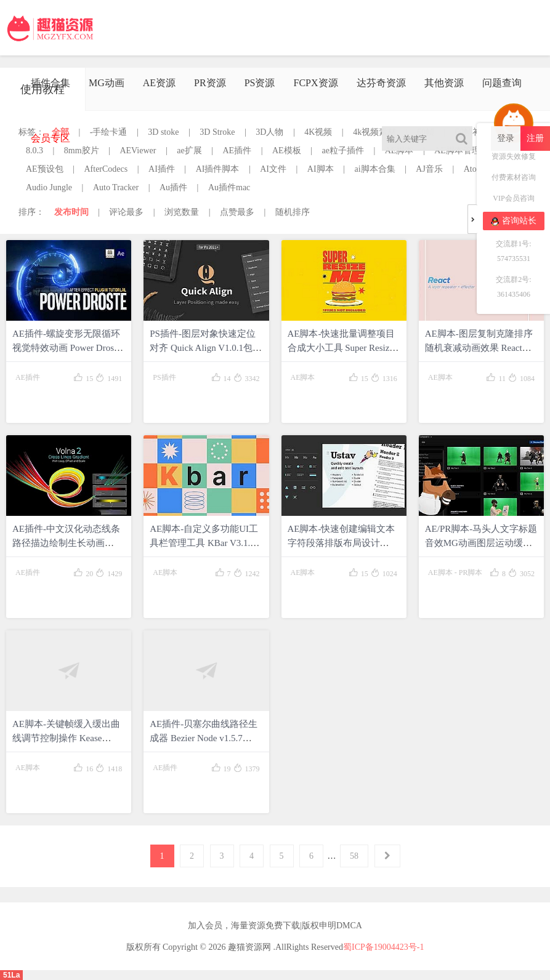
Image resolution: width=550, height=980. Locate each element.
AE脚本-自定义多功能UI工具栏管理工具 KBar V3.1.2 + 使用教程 (206, 543)
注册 (535, 138)
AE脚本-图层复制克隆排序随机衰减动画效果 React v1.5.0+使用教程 (479, 348)
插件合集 (51, 83)
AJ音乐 (429, 169)
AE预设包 (45, 169)
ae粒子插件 (342, 151)
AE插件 (237, 151)
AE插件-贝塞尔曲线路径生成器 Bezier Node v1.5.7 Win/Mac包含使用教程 (204, 738)
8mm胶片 (82, 151)
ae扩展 (189, 151)
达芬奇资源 (381, 83)
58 (354, 856)
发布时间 (71, 212)
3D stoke (163, 132)
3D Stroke (217, 132)
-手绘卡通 (109, 132)
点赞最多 (237, 212)
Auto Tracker (116, 187)
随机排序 (293, 212)
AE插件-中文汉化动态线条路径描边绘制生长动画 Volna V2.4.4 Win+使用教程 (67, 543)
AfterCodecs (106, 169)
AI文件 (273, 169)
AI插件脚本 (218, 169)
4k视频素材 (374, 132)
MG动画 (107, 83)
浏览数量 (182, 212)
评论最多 (126, 212)
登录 (506, 138)
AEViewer (138, 151)
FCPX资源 (315, 83)
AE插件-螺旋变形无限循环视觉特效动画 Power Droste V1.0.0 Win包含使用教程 (67, 348)
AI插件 (162, 169)
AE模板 (287, 151)
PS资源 (260, 83)
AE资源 (159, 83)
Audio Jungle (49, 187)
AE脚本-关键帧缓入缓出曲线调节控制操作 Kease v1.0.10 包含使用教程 (66, 738)
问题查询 (502, 83)
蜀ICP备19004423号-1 (383, 947)
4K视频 (318, 132)
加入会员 (205, 926)
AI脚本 (321, 169)
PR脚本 (471, 572)
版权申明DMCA (332, 926)
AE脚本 (399, 151)
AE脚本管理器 (462, 151)
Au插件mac (229, 187)
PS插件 (164, 377)
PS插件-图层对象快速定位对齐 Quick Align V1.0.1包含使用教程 (206, 348)
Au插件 (173, 187)
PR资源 (210, 83)
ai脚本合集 (374, 169)
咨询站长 (514, 221)
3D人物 (269, 132)
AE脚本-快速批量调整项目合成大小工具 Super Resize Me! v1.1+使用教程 (342, 348)
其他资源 (444, 83)
